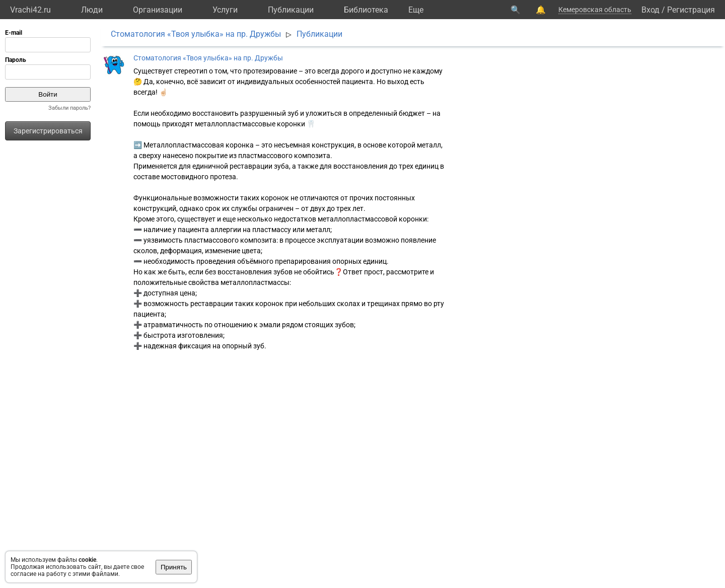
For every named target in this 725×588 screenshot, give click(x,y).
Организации (158, 10)
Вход (650, 10)
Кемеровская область (595, 10)
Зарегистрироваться (48, 131)
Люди (92, 10)
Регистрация (691, 10)
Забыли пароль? (69, 108)
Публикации (291, 10)
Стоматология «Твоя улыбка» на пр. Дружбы (196, 34)
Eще (416, 10)
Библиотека (366, 10)
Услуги (225, 10)
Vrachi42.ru (30, 10)
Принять (174, 567)
